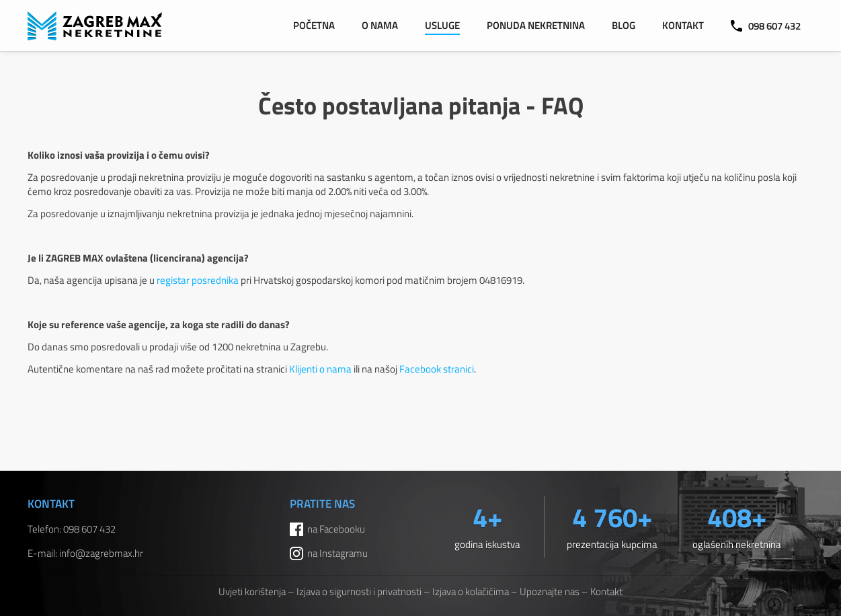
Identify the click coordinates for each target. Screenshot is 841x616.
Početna (314, 25)
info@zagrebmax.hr (101, 553)
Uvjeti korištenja (252, 591)
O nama (380, 25)
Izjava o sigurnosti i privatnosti (359, 591)
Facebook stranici (437, 369)
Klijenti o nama (320, 369)
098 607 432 (766, 26)
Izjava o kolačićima (471, 591)
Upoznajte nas (550, 591)
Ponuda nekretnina (536, 25)
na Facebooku (336, 529)
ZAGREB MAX (95, 26)
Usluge (442, 25)
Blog (624, 25)
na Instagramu (337, 553)
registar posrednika (198, 280)
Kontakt (683, 25)
